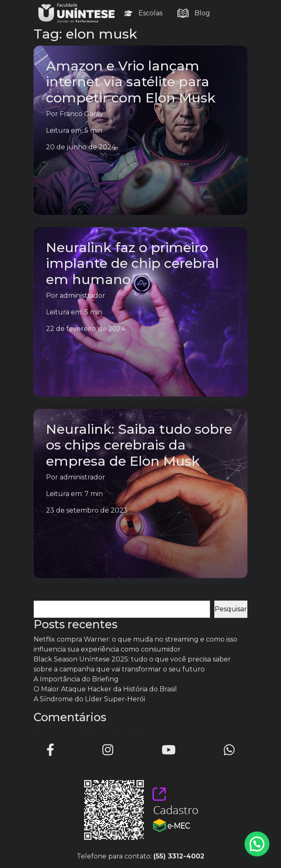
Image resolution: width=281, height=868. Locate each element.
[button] (257, 844)
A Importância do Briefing (76, 679)
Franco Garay (81, 114)
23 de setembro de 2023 (87, 510)
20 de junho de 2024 (81, 147)
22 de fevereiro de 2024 (86, 329)
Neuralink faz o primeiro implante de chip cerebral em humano (132, 263)
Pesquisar (50, 595)
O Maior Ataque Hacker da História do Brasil (105, 689)
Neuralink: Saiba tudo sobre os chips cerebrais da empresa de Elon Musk (139, 445)
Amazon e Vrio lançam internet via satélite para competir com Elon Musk (131, 82)
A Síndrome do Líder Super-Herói (89, 699)
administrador (82, 295)
